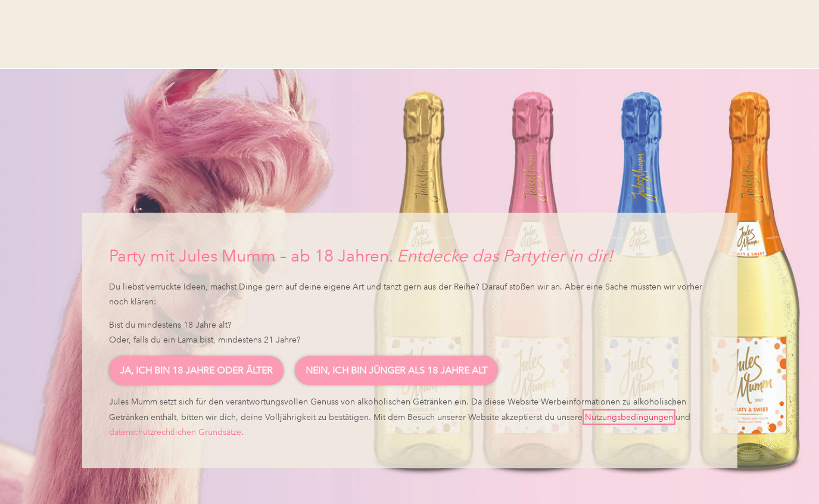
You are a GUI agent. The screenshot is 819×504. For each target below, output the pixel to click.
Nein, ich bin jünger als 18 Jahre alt (396, 370)
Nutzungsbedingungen (629, 417)
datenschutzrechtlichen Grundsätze (175, 432)
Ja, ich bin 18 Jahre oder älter (196, 370)
